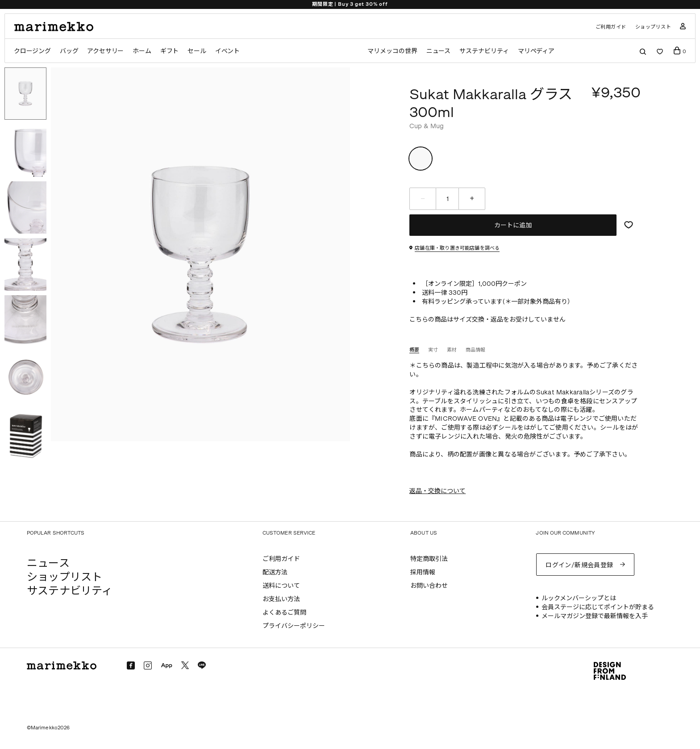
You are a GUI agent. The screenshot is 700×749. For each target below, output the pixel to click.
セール (197, 51)
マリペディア (537, 51)
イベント (228, 51)
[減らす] (423, 199)
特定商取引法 (429, 559)
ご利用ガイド (611, 27)
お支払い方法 (281, 599)
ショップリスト (653, 27)
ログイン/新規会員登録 (579, 564)
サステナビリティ (484, 51)
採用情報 (423, 572)
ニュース (438, 51)
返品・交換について (437, 491)
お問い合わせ (429, 586)
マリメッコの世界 (392, 51)
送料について (281, 586)
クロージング (32, 51)
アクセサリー (106, 51)
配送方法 (275, 572)
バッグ (69, 51)
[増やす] (472, 199)
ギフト (170, 51)
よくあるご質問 (284, 613)
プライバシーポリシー (294, 626)
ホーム (142, 51)
